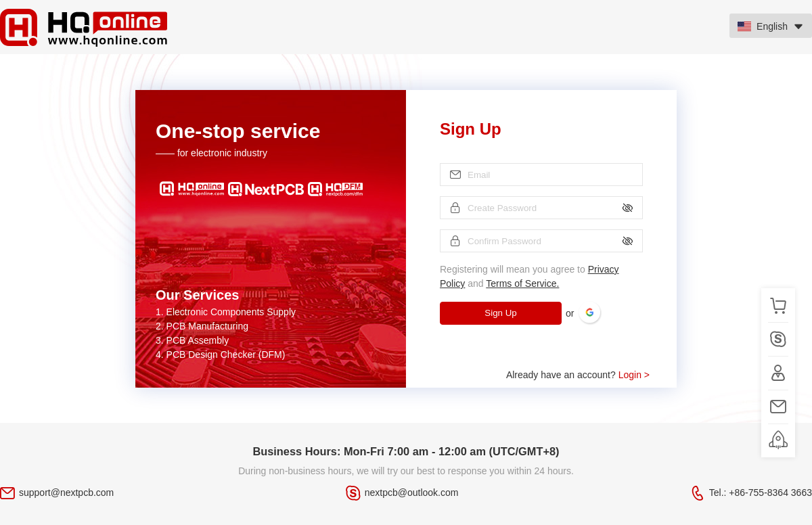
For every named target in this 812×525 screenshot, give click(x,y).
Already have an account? (578, 375)
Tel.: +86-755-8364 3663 (761, 493)
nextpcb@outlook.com (412, 493)
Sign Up (500, 313)
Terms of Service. (522, 283)
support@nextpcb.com (66, 493)
